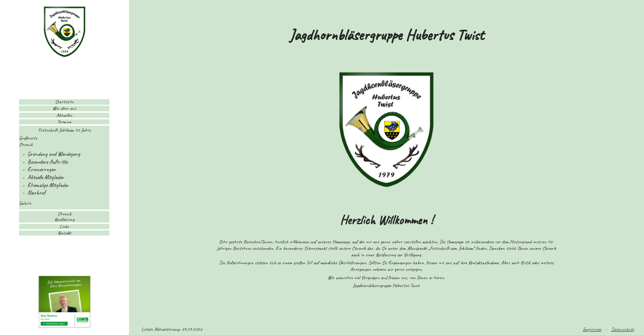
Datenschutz (623, 329)
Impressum (592, 329)
